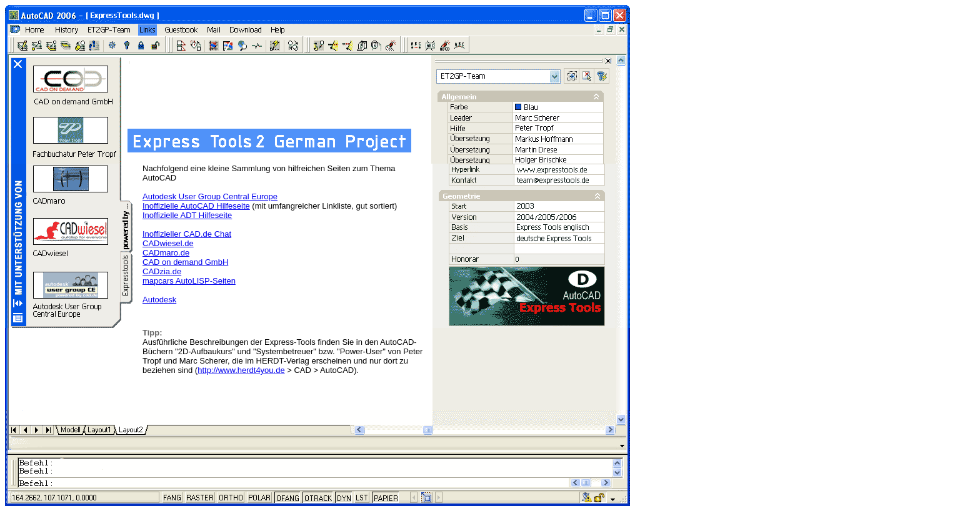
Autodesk (159, 300)
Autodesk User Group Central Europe (210, 196)
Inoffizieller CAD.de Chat (187, 234)
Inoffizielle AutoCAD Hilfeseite (196, 206)
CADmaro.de (166, 253)
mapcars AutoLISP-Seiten (189, 281)
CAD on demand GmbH (185, 262)
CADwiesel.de (168, 243)
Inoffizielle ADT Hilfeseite (187, 215)
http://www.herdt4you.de (241, 370)
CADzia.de (162, 271)
